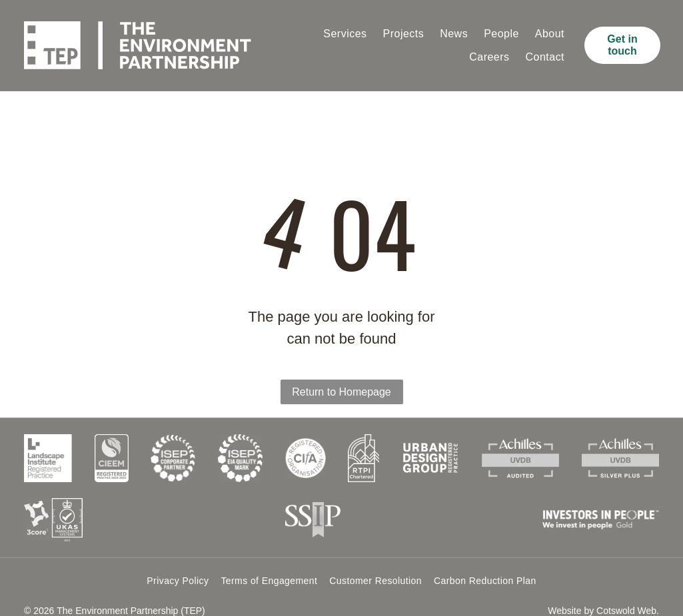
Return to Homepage (341, 374)
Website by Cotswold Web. (603, 593)
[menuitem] (345, 34)
